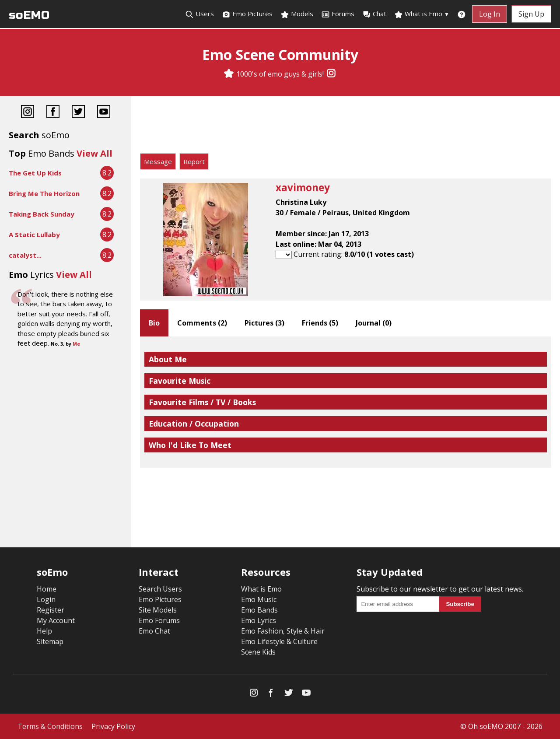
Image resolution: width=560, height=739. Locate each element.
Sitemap (50, 641)
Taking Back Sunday (42, 214)
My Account (56, 620)
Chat (374, 14)
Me (76, 344)
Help (44, 631)
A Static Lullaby (34, 235)
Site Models (158, 610)
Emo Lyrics (259, 620)
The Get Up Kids (35, 173)
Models (297, 14)
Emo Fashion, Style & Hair (283, 631)
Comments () (202, 323)
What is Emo (422, 14)
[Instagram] (331, 74)
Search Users (160, 589)
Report (194, 161)
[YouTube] (104, 113)
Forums (338, 14)
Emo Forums (159, 620)
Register (51, 610)
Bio (154, 323)
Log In (490, 14)
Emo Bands (259, 610)
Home (47, 589)
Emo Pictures (247, 14)
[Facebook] (53, 113)
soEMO (29, 15)
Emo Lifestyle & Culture (279, 641)
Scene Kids (258, 652)
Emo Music (259, 599)
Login (46, 599)
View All (94, 153)
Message (158, 161)
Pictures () (264, 323)
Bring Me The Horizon (44, 193)
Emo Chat (154, 631)
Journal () (374, 323)
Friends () (320, 323)
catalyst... (25, 255)
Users (199, 14)
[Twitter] (78, 113)
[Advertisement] (346, 127)
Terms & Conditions (50, 726)
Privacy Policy (113, 726)
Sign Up (531, 14)
